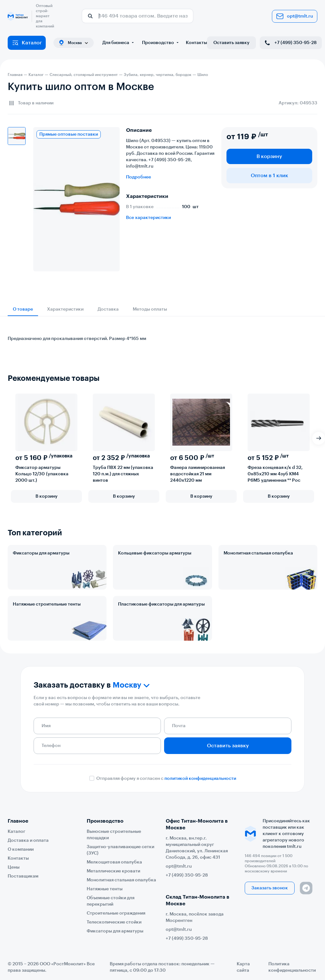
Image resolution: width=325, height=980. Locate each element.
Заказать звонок (270, 888)
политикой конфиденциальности (200, 779)
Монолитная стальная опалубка (258, 553)
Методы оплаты (150, 309)
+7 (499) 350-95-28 (290, 43)
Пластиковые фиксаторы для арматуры (161, 604)
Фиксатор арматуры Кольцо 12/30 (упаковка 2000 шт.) (42, 474)
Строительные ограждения (116, 913)
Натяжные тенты (105, 889)
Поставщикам (23, 876)
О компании (21, 849)
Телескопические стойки (114, 922)
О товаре (23, 309)
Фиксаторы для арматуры (41, 553)
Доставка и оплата (28, 841)
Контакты (196, 43)
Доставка (108, 309)
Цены (14, 867)
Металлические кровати (113, 871)
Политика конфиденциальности (292, 967)
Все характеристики (148, 218)
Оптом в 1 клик (270, 176)
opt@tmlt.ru (295, 16)
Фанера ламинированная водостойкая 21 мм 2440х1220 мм (198, 474)
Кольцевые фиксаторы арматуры (155, 553)
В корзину (269, 156)
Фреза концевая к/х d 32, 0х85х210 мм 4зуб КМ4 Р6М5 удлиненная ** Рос (275, 474)
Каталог (27, 43)
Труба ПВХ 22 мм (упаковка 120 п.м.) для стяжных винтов (123, 474)
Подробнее (139, 177)
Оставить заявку (231, 43)
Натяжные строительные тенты (47, 604)
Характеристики (65, 309)
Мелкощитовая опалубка (114, 862)
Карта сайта (243, 967)
